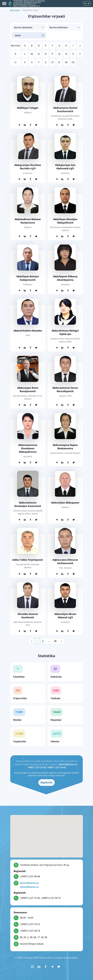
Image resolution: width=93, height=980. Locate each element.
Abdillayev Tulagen (28, 108)
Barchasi (16, 46)
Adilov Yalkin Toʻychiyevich (28, 560)
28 (55, 641)
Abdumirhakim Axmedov (28, 331)
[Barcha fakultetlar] (29, 27)
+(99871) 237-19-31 (30, 924)
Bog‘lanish (46, 782)
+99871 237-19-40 (56, 767)
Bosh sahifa (15, 10)
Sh (66, 62)
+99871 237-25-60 (37, 767)
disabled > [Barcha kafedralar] (64, 27)
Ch (73, 62)
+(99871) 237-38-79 (30, 931)
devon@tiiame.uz (29, 883)
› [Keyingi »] (61, 641)
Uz (87, 3)
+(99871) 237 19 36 (30, 898)
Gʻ (59, 62)
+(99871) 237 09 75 (51, 898)
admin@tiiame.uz (68, 764)
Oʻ (52, 62)
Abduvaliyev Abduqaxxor (65, 503)
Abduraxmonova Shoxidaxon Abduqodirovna (28, 448)
